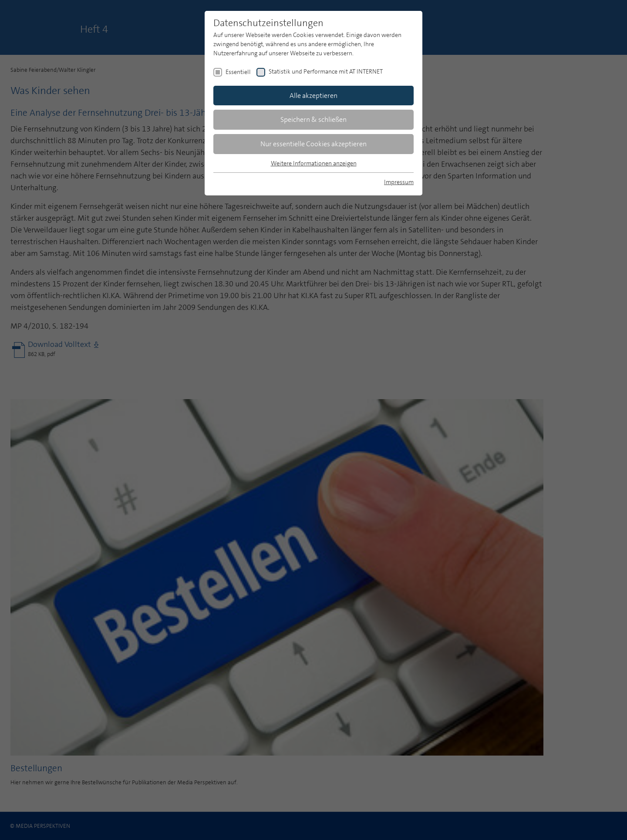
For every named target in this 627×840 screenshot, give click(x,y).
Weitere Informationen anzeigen (314, 163)
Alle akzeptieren (313, 96)
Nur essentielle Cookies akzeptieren (313, 144)
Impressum (399, 182)
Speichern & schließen (313, 119)
